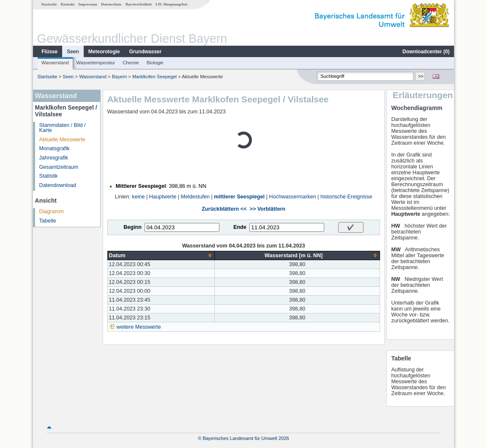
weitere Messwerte (139, 327)
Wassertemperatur (96, 63)
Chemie (131, 63)
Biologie (155, 63)
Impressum (88, 4)
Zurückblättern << (224, 209)
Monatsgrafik (55, 148)
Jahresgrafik (54, 158)
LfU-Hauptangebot (171, 4)
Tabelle (48, 221)
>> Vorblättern (268, 209)
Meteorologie (104, 52)
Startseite (49, 4)
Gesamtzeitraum (59, 167)
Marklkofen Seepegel (155, 77)
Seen (73, 52)
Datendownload (58, 185)
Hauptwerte (163, 197)
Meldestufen (195, 197)
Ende (240, 227)
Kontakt (68, 4)
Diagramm (52, 212)
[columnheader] (161, 255)
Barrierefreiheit (139, 4)
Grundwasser (146, 52)
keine (138, 197)
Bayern (119, 77)
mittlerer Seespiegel (239, 197)
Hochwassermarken (292, 197)
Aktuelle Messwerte (62, 140)
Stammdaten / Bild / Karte (63, 128)
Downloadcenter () (426, 52)
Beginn (133, 227)
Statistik (49, 176)
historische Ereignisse (346, 197)
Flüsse (49, 52)
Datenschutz (111, 4)
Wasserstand (55, 63)
